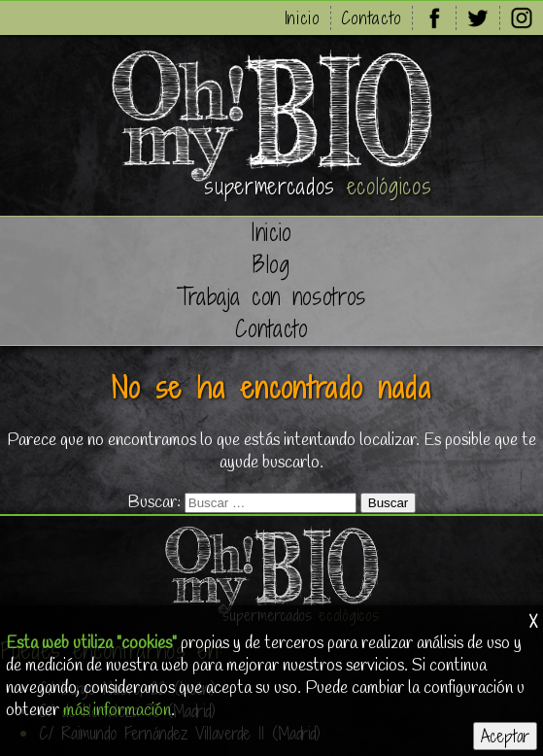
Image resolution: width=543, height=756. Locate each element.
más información (117, 711)
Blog (271, 265)
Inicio (303, 18)
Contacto (372, 18)
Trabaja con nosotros (271, 297)
